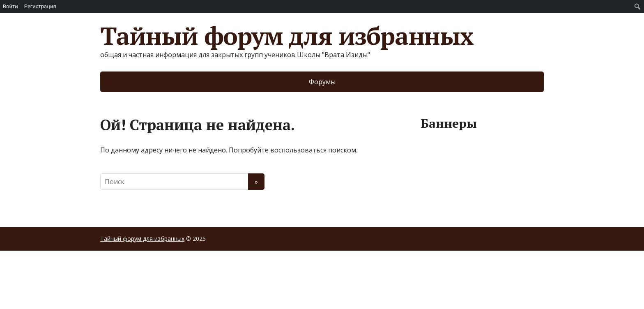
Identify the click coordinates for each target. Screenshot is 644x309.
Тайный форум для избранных (287, 36)
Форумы (322, 82)
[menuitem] (638, 7)
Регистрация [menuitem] (40, 6)
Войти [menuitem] (10, 6)
